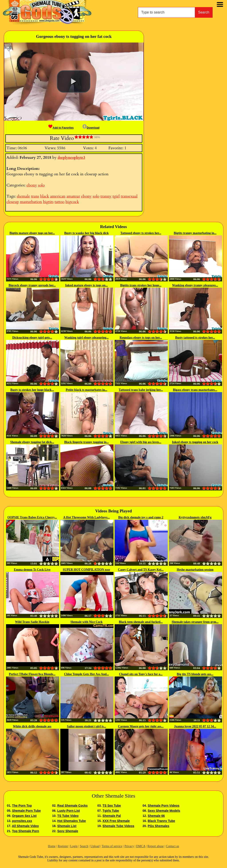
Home (52, 846)
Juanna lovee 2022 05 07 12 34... (195, 726)
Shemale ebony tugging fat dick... (32, 442)
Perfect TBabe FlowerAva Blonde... (32, 674)
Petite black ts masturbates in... (86, 390)
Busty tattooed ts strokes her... (195, 338)
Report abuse (156, 846)
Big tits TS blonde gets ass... (195, 674)
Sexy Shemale (68, 831)
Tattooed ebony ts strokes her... (141, 233)
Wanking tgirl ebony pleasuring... (86, 338)
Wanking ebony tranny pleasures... (195, 285)
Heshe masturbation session (195, 570)
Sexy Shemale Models (164, 811)
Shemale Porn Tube (26, 811)
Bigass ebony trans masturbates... (195, 390)
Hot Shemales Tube (71, 821)
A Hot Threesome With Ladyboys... (86, 517)
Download (91, 128)
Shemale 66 (156, 816)
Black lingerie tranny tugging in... (86, 442)
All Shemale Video (25, 826)
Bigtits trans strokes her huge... (141, 285)
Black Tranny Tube (161, 821)
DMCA (141, 846)
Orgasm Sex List (24, 816)
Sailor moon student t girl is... (86, 726)
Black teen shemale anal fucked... (141, 622)
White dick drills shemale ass (32, 726)
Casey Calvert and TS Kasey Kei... (141, 570)
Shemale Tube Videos (118, 826)
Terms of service (112, 846)
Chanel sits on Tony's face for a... (141, 674)
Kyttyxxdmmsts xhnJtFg (195, 517)
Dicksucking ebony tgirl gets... (32, 338)
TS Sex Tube (112, 806)
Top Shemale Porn (25, 831)
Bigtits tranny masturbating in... (195, 233)
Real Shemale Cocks (72, 806)
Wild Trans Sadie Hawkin (32, 622)
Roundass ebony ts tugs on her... (141, 338)
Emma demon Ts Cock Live (32, 570)
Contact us (172, 846)
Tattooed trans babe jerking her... (141, 390)
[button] (74, 81)
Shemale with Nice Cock (86, 622)
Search (204, 12)
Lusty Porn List (68, 811)
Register (63, 846)
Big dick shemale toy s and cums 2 (141, 517)
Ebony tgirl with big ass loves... (141, 442)
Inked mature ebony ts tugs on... (86, 285)
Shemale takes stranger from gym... (195, 622)
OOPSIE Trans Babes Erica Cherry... (32, 517)
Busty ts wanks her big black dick (86, 233)
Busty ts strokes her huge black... (32, 390)
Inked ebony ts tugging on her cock (195, 442)
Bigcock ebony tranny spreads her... (32, 285)
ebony (32, 185)
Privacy (129, 846)
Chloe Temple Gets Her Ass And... (86, 674)
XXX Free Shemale (116, 821)
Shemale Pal (112, 816)
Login (74, 846)
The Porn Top (22, 806)
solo (41, 185)
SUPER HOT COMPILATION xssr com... (86, 570)
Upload (95, 846)
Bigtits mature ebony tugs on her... (32, 233)
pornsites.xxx (22, 821)
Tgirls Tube (111, 811)
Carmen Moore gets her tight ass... (141, 726)
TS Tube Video (68, 816)
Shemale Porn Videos (163, 806)
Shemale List (67, 826)
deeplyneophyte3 (71, 158)
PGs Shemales (158, 826)
